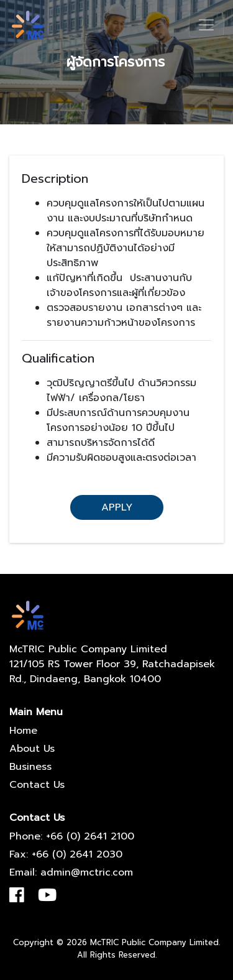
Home (23, 731)
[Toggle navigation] (206, 25)
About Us (32, 749)
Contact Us (37, 785)
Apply (117, 507)
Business (30, 767)
